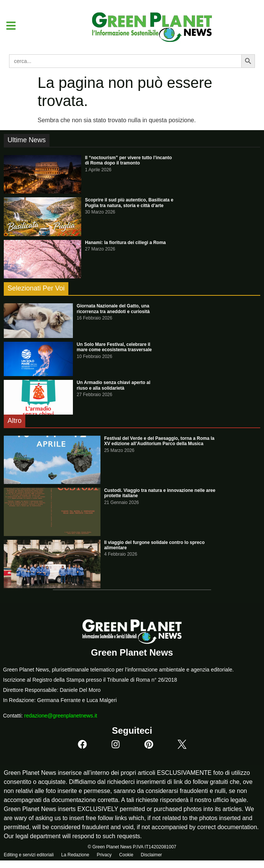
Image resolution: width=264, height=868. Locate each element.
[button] (8, 26)
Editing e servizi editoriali (29, 855)
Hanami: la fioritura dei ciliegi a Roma (125, 243)
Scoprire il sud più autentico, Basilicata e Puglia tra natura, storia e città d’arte (129, 203)
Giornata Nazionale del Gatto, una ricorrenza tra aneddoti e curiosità (113, 309)
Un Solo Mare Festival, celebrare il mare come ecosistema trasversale (114, 347)
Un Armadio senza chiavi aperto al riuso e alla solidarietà (113, 385)
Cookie (126, 855)
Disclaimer (151, 855)
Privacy (104, 855)
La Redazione (75, 855)
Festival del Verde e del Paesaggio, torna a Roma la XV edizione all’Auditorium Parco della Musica (159, 441)
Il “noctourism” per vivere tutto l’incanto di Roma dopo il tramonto (128, 160)
